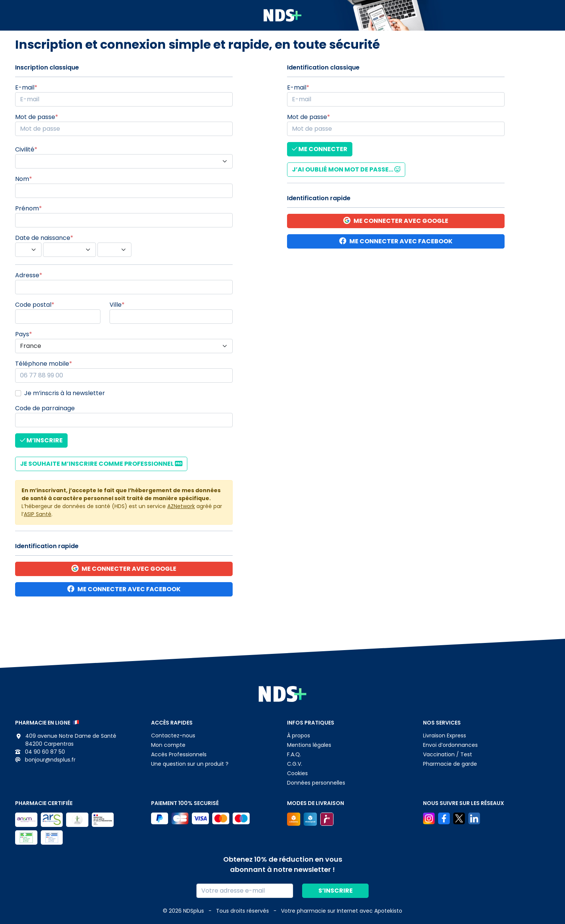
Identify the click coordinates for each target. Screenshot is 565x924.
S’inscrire (336, 891)
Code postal (33, 305)
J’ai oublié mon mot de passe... (346, 169)
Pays (22, 334)
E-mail (25, 87)
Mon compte (168, 745)
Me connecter (320, 149)
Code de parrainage (45, 408)
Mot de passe (35, 117)
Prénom (27, 208)
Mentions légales (309, 745)
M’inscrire (41, 440)
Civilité (25, 149)
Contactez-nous (173, 735)
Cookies (297, 773)
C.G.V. (295, 764)
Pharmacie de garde (450, 764)
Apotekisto (342, 911)
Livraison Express (445, 735)
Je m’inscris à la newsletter (65, 393)
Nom (22, 179)
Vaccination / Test (448, 754)
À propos (299, 735)
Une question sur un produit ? (190, 764)
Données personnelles (316, 783)
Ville (116, 305)
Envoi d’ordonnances (450, 745)
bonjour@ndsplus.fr (45, 760)
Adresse (27, 275)
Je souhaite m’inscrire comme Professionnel (101, 464)
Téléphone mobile (42, 364)
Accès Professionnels (179, 754)
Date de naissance (43, 238)
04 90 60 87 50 (40, 752)
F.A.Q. (294, 754)
